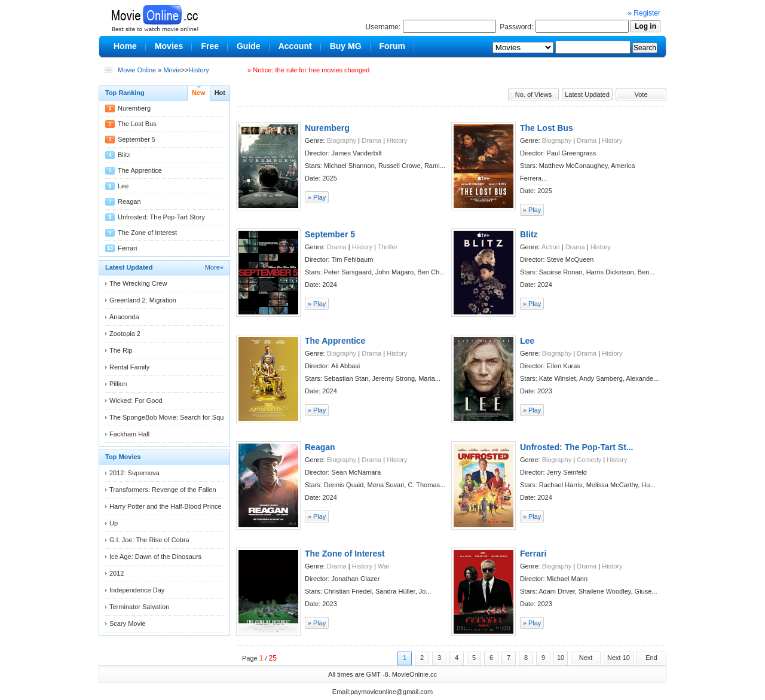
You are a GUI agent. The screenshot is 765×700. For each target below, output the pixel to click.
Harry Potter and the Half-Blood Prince (166, 506)
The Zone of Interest (147, 233)
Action (551, 247)
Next (586, 658)
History (199, 70)
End (651, 658)
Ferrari (127, 248)
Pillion (118, 384)
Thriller (388, 247)
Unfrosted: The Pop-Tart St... (577, 447)
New (199, 93)
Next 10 (619, 658)
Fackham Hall (129, 434)
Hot (220, 93)
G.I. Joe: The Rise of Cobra (149, 540)
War (384, 566)
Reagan (129, 201)
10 (561, 658)
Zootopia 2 (125, 334)
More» (214, 267)
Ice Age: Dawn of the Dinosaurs (155, 557)
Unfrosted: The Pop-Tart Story (161, 217)
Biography (342, 140)
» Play (317, 197)
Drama (371, 140)
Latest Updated (587, 94)
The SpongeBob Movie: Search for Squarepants (179, 417)
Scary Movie (128, 623)
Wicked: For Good (136, 401)
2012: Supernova (134, 473)
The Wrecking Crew (138, 283)
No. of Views (534, 94)
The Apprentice (140, 170)
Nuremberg (134, 108)
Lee (123, 186)
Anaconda (124, 317)
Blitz (124, 155)
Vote (641, 94)
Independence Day (137, 590)
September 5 (137, 139)
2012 (117, 573)
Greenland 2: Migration (143, 300)
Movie (172, 70)
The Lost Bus (137, 124)
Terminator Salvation (139, 607)
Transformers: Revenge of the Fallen (163, 490)
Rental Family (129, 367)
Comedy (589, 460)
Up (114, 523)
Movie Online (137, 70)
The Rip (121, 350)
